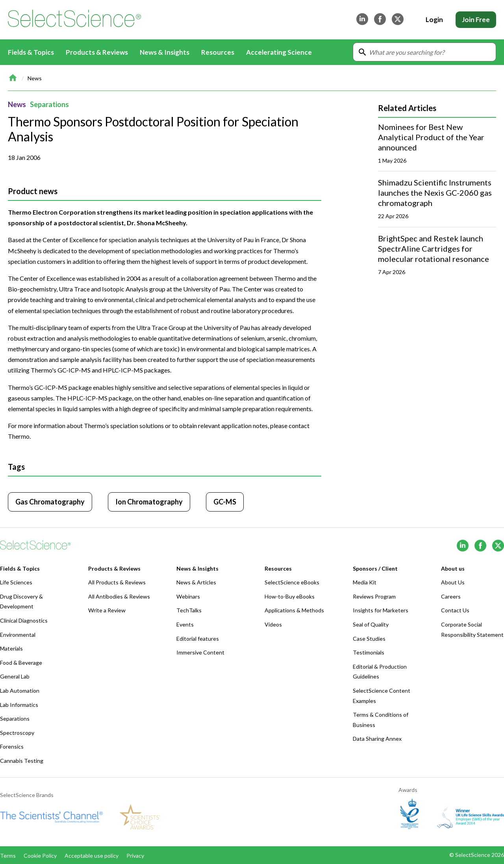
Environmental (18, 635)
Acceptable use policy (92, 856)
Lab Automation (20, 691)
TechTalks (189, 610)
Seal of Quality (371, 624)
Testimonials (369, 652)
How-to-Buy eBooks (290, 596)
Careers (451, 596)
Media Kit (365, 582)
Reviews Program (374, 596)
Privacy (135, 856)
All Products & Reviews (117, 582)
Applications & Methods (294, 610)
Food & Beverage (21, 663)
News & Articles (196, 582)
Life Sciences (16, 582)
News (35, 78)
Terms (8, 856)
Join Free (476, 19)
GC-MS (225, 502)
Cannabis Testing (22, 761)
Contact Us (455, 610)
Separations (49, 104)
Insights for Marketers (381, 610)
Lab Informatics (19, 705)
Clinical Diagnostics (24, 620)
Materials (11, 648)
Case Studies (369, 639)
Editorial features (198, 639)
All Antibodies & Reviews (119, 596)
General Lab (15, 676)
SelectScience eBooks (292, 582)
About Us (453, 582)
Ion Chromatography (149, 502)
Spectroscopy (17, 733)
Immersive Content (200, 652)
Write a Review (107, 610)
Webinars (188, 596)
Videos (273, 624)
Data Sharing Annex (377, 739)
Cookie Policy (40, 856)
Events (185, 624)
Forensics (12, 746)
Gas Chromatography (50, 502)
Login (434, 19)
